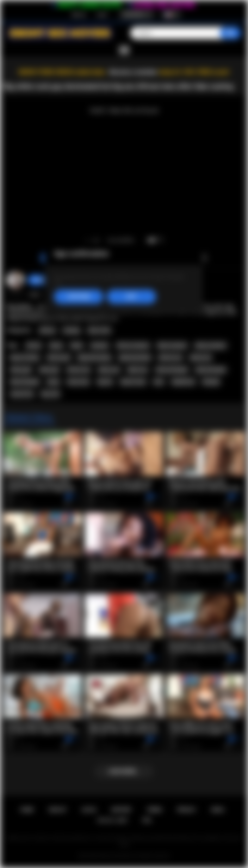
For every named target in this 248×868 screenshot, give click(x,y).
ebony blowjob (211, 370)
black (76, 346)
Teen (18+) (99, 330)
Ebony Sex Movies (117, 856)
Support (121, 810)
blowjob (211, 382)
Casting (71, 330)
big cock (50, 394)
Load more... (124, 771)
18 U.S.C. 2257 (112, 820)
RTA (147, 820)
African (47, 330)
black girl (49, 370)
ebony (56, 346)
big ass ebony (25, 357)
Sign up (79, 14)
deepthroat (183, 382)
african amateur (133, 346)
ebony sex (109, 370)
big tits (105, 382)
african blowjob (172, 370)
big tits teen (133, 382)
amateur (100, 346)
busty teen (78, 382)
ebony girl (21, 370)
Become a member (133, 72)
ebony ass (201, 357)
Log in (102, 14)
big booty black (135, 357)
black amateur (172, 346)
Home (27, 810)
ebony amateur (211, 346)
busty (53, 382)
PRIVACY (187, 810)
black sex (138, 370)
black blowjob (25, 382)
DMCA (218, 810)
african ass (170, 357)
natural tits (22, 394)
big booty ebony (94, 357)
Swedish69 (44, 280)
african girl (59, 357)
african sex (79, 370)
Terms (154, 810)
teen (159, 382)
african (34, 346)
